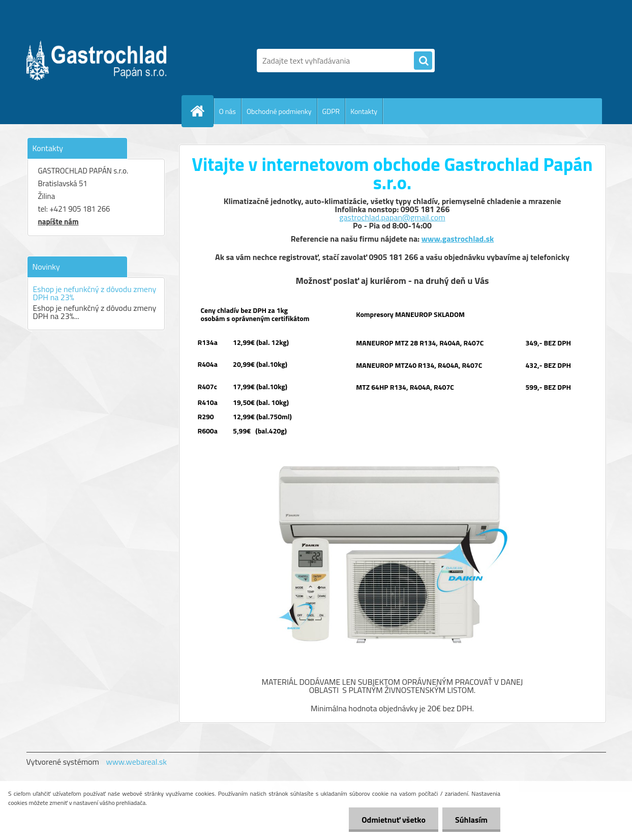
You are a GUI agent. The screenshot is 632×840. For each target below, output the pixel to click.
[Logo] (96, 61)
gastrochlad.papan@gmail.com (392, 217)
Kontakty (364, 111)
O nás (228, 111)
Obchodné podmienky (279, 111)
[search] (423, 61)
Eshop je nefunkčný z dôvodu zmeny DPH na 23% (95, 293)
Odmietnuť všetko (394, 820)
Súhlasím (471, 820)
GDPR (331, 111)
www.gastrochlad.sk (458, 239)
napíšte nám (58, 222)
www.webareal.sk (136, 762)
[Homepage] (202, 111)
